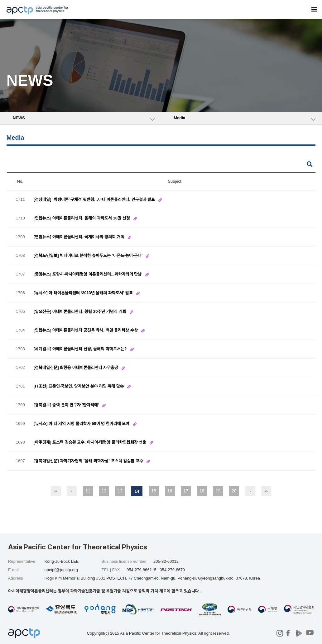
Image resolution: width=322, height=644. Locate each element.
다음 (250, 491)
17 (186, 491)
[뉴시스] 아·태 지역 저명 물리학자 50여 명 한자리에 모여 (82, 423)
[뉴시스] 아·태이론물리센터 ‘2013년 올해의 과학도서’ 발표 (84, 293)
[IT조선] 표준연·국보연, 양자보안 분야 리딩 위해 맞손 (79, 386)
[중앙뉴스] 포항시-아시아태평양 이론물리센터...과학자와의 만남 (88, 274)
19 (218, 491)
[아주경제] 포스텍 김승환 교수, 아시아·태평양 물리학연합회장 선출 (91, 442)
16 (170, 491)
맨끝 (266, 491)
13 (120, 491)
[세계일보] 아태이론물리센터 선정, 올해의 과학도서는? (81, 349)
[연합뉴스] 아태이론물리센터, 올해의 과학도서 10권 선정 (82, 218)
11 (88, 491)
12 (104, 491)
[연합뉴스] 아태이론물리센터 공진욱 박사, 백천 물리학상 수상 (86, 330)
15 (154, 491)
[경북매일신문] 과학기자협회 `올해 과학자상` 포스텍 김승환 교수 (89, 461)
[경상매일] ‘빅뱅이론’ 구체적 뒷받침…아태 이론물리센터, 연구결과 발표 (95, 199)
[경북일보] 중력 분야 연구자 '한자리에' (67, 405)
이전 (72, 491)
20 (234, 491)
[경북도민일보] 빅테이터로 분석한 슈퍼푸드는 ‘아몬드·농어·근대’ (89, 255)
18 (202, 491)
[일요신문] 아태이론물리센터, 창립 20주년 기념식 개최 (80, 311)
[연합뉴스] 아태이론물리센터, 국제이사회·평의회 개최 (79, 237)
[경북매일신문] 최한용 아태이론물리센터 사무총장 (77, 367)
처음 (56, 491)
